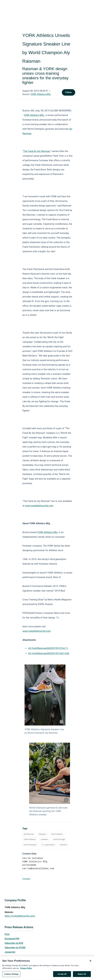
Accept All (62, 975)
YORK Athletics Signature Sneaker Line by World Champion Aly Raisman (44, 731)
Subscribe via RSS (14, 943)
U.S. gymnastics (48, 845)
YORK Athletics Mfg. (41, 94)
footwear (64, 845)
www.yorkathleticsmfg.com (39, 506)
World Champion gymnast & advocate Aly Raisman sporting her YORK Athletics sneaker (48, 811)
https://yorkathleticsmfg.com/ (20, 916)
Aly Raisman (29, 834)
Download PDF (12, 939)
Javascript (10, 952)
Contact (26, 879)
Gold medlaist (57, 834)
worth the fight (59, 839)
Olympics (43, 834)
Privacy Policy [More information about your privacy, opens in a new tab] (26, 969)
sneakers (44, 839)
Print (7, 934)
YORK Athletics (30, 839)
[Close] (90, 962)
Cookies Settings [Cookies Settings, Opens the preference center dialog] (11, 975)
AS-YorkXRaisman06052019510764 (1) (48, 648)
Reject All (82, 975)
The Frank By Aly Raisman (37, 151)
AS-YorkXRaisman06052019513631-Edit (49, 653)
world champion (30, 845)
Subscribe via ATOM (15, 948)
